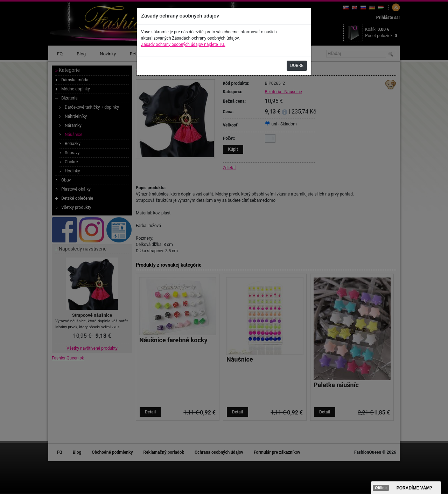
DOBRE (297, 66)
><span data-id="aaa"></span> (406, 488)
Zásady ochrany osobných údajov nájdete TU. (183, 44)
